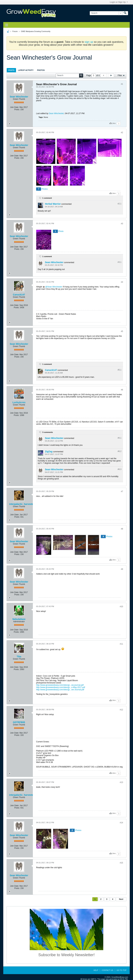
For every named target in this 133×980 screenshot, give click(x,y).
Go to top (122, 970)
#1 (122, 84)
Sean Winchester (19, 97)
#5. (120, 370)
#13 (121, 782)
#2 (122, 133)
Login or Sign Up (119, 2)
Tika (19, 656)
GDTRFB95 (19, 722)
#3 (122, 224)
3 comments (48, 432)
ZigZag (49, 451)
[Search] (106, 13)
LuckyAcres (19, 402)
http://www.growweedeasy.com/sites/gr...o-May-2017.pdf (61, 687)
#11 (121, 644)
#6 (122, 390)
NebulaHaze (19, 619)
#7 (122, 491)
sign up (89, 42)
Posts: (17, 110)
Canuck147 (19, 295)
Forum (15, 31)
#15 (121, 863)
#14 (121, 823)
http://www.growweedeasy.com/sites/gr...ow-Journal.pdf (60, 690)
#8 (122, 529)
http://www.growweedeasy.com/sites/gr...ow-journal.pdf (60, 685)
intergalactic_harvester (22, 504)
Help (96, 970)
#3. (120, 262)
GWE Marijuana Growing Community (36, 31)
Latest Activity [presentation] (26, 70)
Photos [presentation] (41, 70)
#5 (122, 331)
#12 (121, 710)
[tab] (11, 70)
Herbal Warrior (53, 204)
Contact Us (107, 970)
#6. (120, 438)
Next (121, 899)
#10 (121, 607)
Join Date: (15, 107)
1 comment (47, 198)
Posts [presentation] (11, 70)
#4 (122, 282)
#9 (122, 569)
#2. (120, 204)
